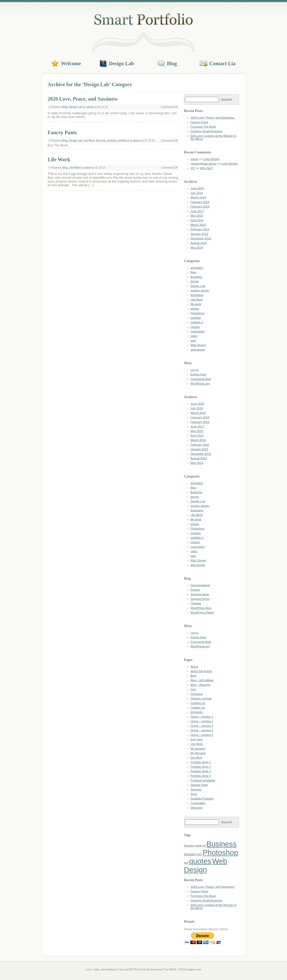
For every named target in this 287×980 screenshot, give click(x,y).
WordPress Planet (202, 612)
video (194, 336)
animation (197, 268)
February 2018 (200, 207)
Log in (194, 370)
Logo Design (211, 159)
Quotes (195, 327)
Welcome (71, 63)
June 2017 (197, 211)
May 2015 (197, 216)
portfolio (112, 141)
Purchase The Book (203, 127)
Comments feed (201, 379)
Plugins (195, 590)
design (195, 281)
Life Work (89, 141)
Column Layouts (201, 698)
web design (198, 350)
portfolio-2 (123, 141)
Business (197, 277)
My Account (198, 753)
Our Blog (196, 758)
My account (198, 748)
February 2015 (200, 229)
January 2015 (199, 234)
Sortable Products (202, 799)
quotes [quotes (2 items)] (200, 861)
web (193, 340)
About (194, 667)
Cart (193, 689)
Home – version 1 (202, 717)
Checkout (197, 694)
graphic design (200, 290)
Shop (194, 794)
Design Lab (121, 63)
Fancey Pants (62, 132)
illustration (197, 295)
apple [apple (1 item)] (198, 846)
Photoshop (198, 313)
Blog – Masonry (201, 685)
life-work (101, 141)
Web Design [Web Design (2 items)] (206, 865)
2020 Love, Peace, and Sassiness (83, 99)
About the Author (201, 671)
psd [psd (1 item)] (186, 863)
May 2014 (197, 247)
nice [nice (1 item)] (199, 854)
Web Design (199, 345)
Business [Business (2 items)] (221, 844)
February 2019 (200, 202)
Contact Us (198, 708)
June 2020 (197, 188)
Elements (197, 712)
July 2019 (197, 193)
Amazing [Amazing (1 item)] (189, 846)
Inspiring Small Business (206, 131)
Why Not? (207, 168)
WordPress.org (200, 383)
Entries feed (198, 374)
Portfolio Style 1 (201, 762)
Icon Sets (197, 739)
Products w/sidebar (203, 780)
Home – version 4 (202, 730)
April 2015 (197, 220)
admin (90, 107)
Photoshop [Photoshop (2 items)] (220, 852)
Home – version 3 (202, 726)
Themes (196, 603)
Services (196, 789)
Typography (198, 803)
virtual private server (204, 164)
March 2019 (198, 197)
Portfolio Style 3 (201, 771)
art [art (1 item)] (204, 846)
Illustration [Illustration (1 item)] (190, 854)
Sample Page (199, 785)
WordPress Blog (201, 608)
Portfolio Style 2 (201, 767)
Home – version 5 (202, 735)
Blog (172, 63)
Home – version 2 (202, 721)
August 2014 (199, 243)
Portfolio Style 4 (201, 776)
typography (198, 331)
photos (195, 309)
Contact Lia (222, 63)
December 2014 (201, 238)
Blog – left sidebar (202, 680)
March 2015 (198, 225)
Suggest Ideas (200, 594)
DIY (193, 168)
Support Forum (200, 599)
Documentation (200, 585)
